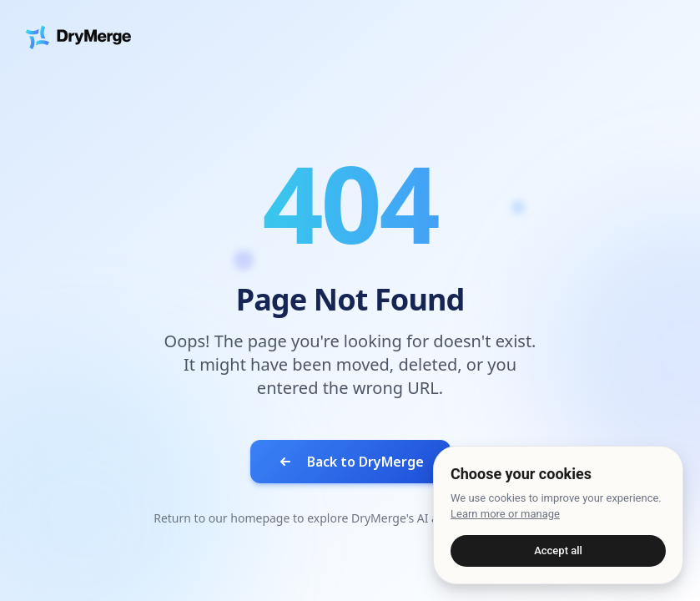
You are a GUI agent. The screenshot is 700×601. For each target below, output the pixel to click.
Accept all (558, 550)
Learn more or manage (505, 514)
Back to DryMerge (350, 462)
